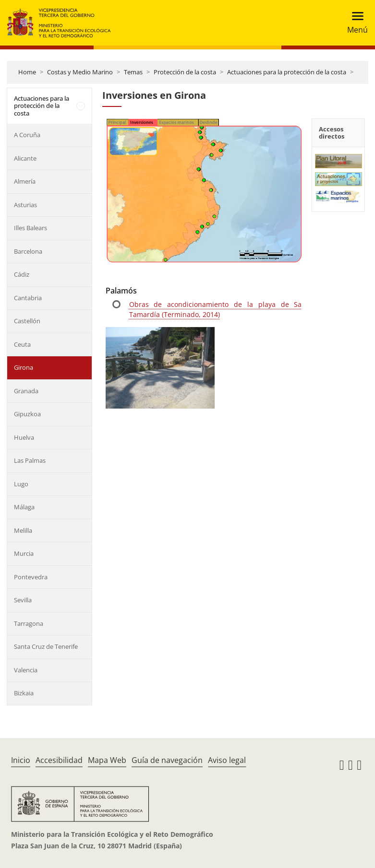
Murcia (24, 553)
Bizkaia (24, 693)
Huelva (24, 437)
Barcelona (28, 251)
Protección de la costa (185, 72)
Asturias (25, 205)
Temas (133, 72)
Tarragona (29, 623)
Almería (25, 181)
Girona (24, 367)
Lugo (21, 484)
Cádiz (22, 274)
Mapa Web (107, 760)
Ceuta (22, 344)
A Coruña (27, 135)
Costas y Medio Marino (80, 72)
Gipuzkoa (27, 414)
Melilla (23, 530)
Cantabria (28, 298)
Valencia (26, 670)
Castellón (27, 321)
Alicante (25, 158)
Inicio (21, 760)
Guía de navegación (167, 760)
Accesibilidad (59, 760)
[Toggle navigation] (355, 23)
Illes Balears (30, 228)
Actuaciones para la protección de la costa (287, 72)
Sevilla (23, 600)
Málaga (24, 507)
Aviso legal (227, 760)
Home (27, 72)
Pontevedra (31, 577)
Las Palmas (30, 460)
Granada (26, 391)
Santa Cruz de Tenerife (46, 646)
